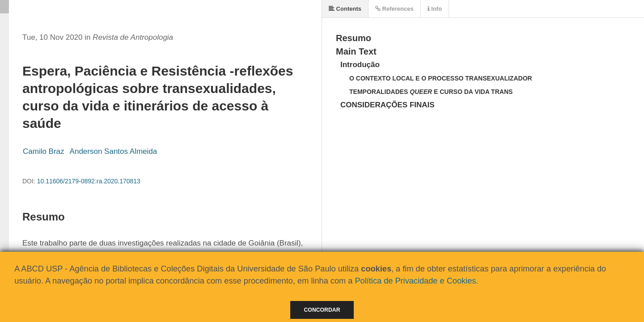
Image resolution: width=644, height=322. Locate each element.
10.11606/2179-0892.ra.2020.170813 (89, 181)
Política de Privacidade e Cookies (415, 281)
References (394, 9)
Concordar (322, 310)
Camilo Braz (44, 151)
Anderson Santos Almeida (114, 151)
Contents (345, 9)
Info (435, 9)
